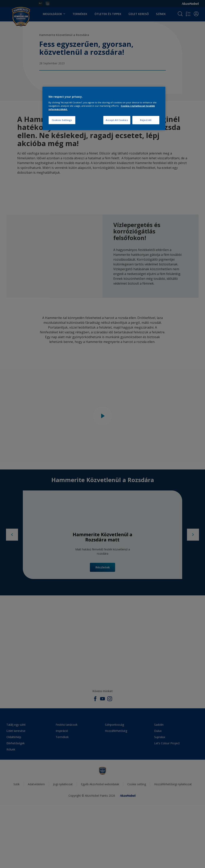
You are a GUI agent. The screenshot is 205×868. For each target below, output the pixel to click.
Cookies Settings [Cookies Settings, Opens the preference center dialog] (62, 120)
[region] (104, 108)
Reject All (146, 120)
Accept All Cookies (117, 120)
